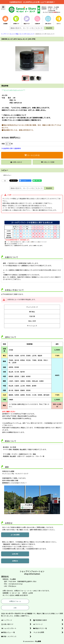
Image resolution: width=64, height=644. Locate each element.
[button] (3, 8)
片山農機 (38, 641)
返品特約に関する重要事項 (11, 148)
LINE (15, 608)
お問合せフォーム (15, 601)
